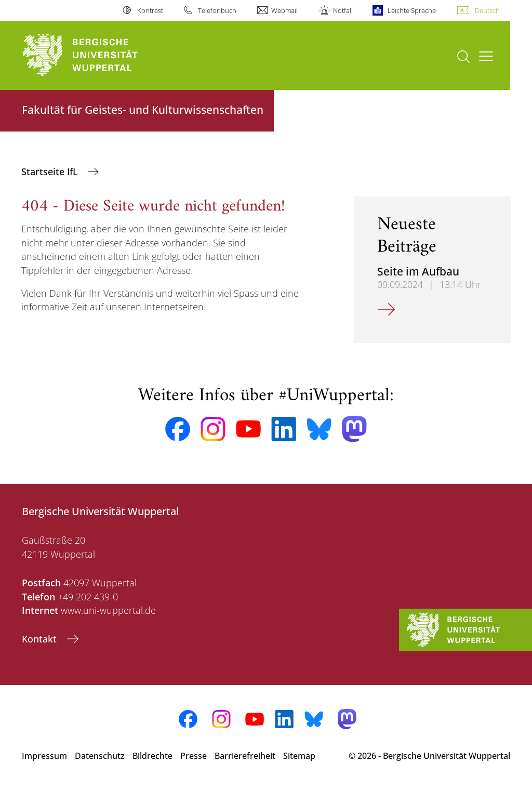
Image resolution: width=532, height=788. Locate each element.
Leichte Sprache (412, 10)
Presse (194, 756)
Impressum (44, 756)
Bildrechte (152, 756)
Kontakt (41, 639)
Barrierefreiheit (245, 756)
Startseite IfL (51, 172)
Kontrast (150, 10)
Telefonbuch (217, 10)
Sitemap (299, 756)
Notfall (343, 10)
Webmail (284, 10)
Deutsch (487, 10)
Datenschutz (100, 756)
